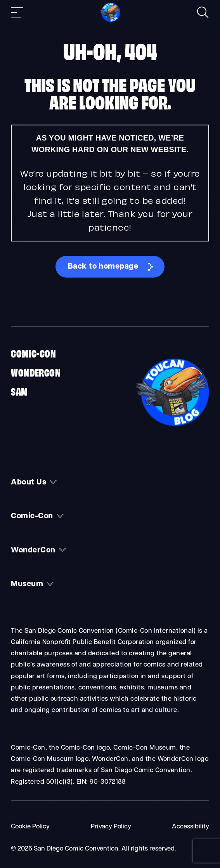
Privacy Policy (111, 827)
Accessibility (191, 827)
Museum (27, 584)
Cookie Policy (30, 827)
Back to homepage (103, 267)
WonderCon (36, 372)
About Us (29, 483)
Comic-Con (33, 353)
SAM (19, 391)
